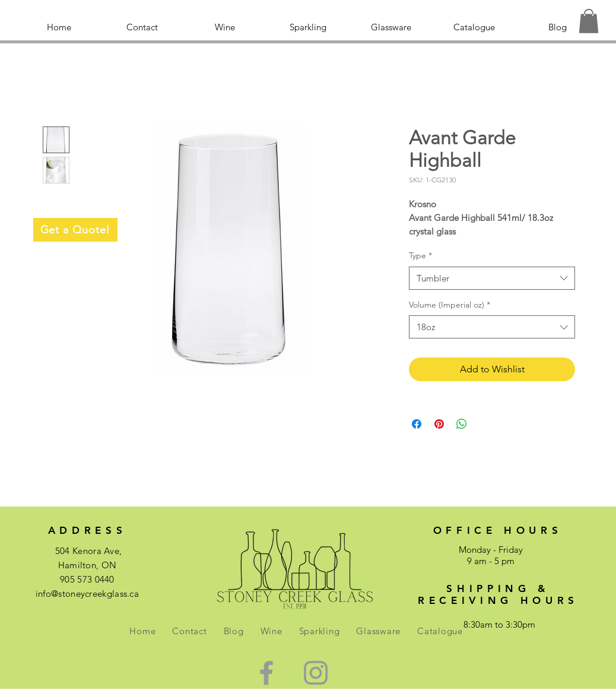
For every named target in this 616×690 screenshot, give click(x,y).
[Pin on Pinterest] (439, 424)
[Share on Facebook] (417, 424)
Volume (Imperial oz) (450, 305)
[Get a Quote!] (75, 230)
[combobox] (492, 278)
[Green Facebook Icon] (266, 673)
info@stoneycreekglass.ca (87, 594)
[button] (589, 21)
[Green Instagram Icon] (316, 673)
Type (420, 255)
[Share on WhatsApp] (462, 424)
